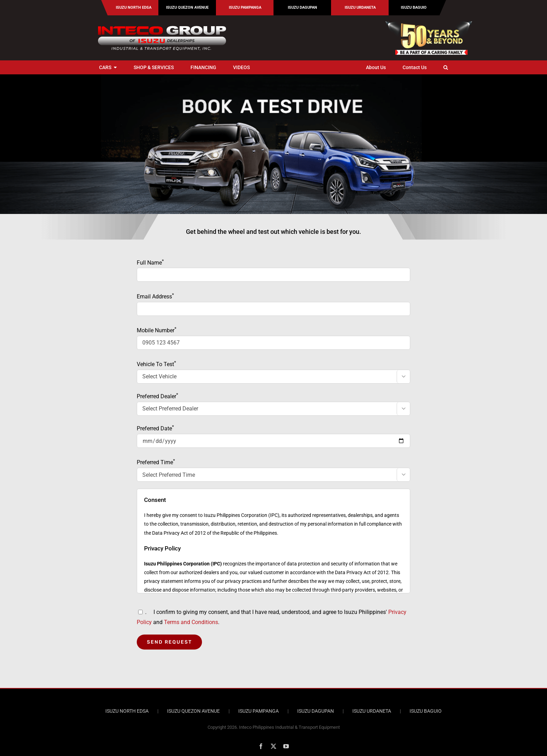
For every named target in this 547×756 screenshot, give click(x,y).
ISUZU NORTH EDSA (127, 711)
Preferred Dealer (273, 404)
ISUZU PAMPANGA (258, 711)
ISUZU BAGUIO (426, 711)
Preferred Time (273, 470)
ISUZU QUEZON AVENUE (193, 711)
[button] (446, 67)
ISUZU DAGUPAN (316, 711)
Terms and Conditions (191, 622)
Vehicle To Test (273, 372)
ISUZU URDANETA (372, 711)
